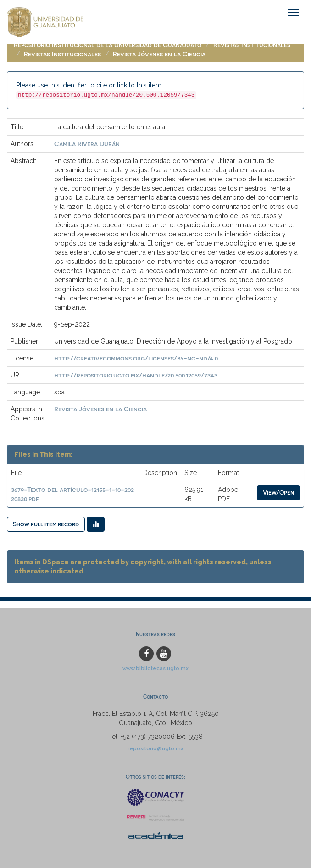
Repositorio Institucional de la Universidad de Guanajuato (108, 45)
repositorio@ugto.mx (155, 748)
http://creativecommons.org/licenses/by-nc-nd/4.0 (136, 358)
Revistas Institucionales (252, 45)
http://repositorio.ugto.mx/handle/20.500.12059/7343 (136, 375)
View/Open (278, 492)
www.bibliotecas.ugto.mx (155, 668)
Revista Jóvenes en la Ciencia (159, 54)
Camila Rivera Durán (87, 144)
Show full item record (46, 524)
